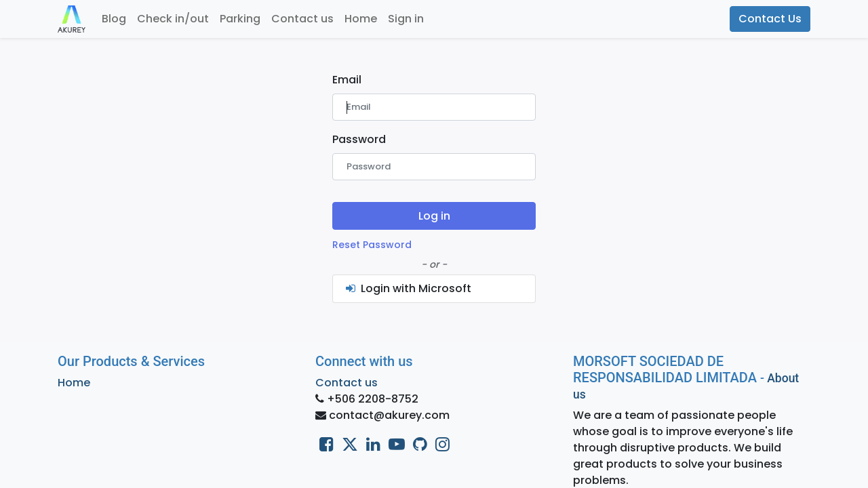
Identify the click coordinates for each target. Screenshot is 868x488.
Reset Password (372, 245)
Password (359, 139)
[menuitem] (114, 19)
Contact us (347, 383)
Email (347, 80)
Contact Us (770, 19)
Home (74, 383)
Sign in (406, 19)
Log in (434, 216)
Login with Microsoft (408, 288)
